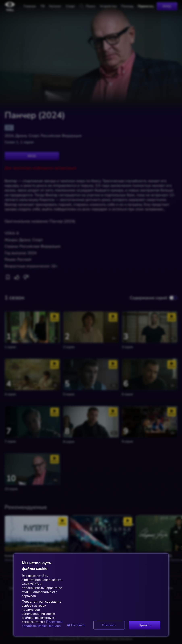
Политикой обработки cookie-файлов (42, 624)
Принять (145, 625)
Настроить (76, 625)
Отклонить (109, 625)
